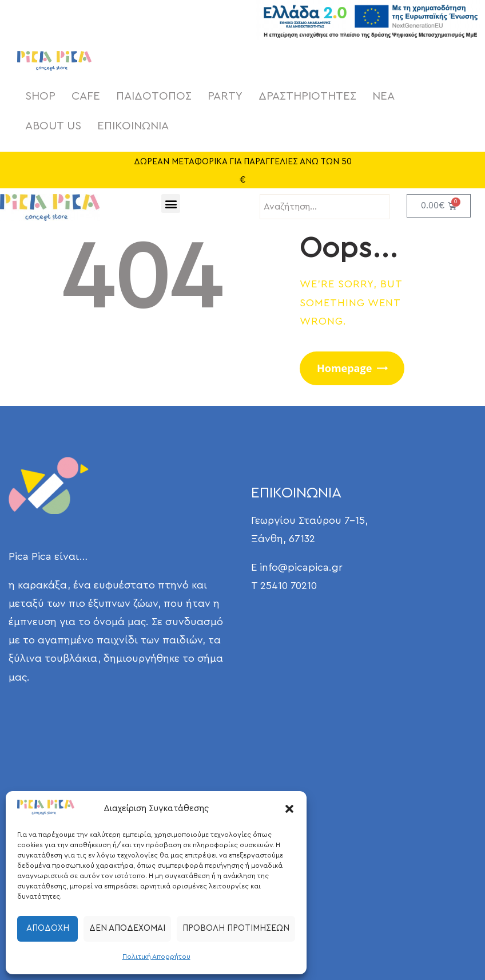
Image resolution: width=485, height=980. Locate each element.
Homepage (344, 368)
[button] (289, 809)
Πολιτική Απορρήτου (156, 957)
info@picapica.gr (301, 567)
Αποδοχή (48, 928)
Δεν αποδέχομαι (127, 928)
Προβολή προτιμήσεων (236, 928)
